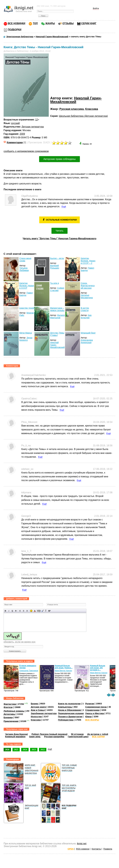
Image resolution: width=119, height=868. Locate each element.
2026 (7, 750)
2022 (43, 750)
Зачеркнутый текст (16, 611)
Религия (90, 704)
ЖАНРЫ (50, 23)
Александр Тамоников (29, 671)
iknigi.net (82, 844)
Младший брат (88, 333)
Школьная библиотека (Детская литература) (83, 116)
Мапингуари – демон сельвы (57, 309)
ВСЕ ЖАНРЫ (92, 720)
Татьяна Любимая (24, 269)
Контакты (96, 849)
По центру (24, 611)
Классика (92, 109)
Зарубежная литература (44, 713)
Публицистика (66, 720)
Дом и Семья (38, 710)
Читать (60, 231)
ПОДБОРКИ (15, 30)
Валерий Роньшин (55, 267)
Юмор (89, 717)
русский (15, 123)
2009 (22, 134)
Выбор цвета (35, 611)
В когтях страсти (85, 309)
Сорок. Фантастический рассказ (88, 286)
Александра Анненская (87, 341)
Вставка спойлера (49, 611)
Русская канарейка (54, 737)
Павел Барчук (87, 269)
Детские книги (38, 707)
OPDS (71, 849)
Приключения (11, 721)
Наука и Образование (70, 710)
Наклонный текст (9, 611)
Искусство (36, 717)
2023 (34, 750)
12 (37, 120)
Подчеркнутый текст (12, 611)
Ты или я (55, 283)
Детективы (9, 714)
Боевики (8, 717)
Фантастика (10, 704)
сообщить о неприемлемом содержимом (26, 151)
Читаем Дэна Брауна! (17, 734)
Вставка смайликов (31, 611)
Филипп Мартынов (57, 316)
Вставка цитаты (42, 611)
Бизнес (35, 704)
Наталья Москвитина (87, 296)
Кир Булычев (86, 316)
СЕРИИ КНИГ (89, 23)
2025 (16, 750)
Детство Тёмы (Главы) (57, 334)
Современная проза (96, 707)
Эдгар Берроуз (26, 339)
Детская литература (33, 127)
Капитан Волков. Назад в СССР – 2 (88, 261)
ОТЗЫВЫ (68, 23)
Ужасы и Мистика (95, 713)
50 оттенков (77, 734)
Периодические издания (71, 713)
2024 (25, 750)
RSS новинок (83, 849)
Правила (108, 849)
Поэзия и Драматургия (70, 717)
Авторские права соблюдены (59, 159)
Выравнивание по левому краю (20, 611)
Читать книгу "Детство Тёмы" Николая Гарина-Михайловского (60, 239)
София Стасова (57, 289)
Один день (35, 737)
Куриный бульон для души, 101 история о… (98, 668)
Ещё (64, 207)
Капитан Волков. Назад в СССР (27, 286)
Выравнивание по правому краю (27, 611)
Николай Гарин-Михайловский (76, 100)
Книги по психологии (69, 704)
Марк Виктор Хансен (63, 671)
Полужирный (5, 611)
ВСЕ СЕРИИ (98, 737)
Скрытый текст (39, 611)
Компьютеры (65, 707)
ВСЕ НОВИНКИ (17, 23)
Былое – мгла (57, 258)
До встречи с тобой (98, 734)
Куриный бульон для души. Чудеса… (64, 667)
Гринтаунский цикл (78, 737)
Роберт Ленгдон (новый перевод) (49, 734)
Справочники (92, 710)
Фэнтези (8, 707)
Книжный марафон (15, 737)
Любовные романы (14, 711)
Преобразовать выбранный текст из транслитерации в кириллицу (46, 611)
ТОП (35, 23)
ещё (50, 749)
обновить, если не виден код (19, 642)
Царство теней (27, 308)
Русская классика (72, 109)
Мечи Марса (26, 333)
